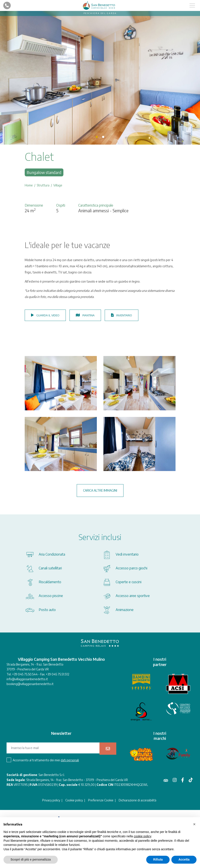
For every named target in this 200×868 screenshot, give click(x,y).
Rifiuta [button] (158, 859)
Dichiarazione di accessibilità (137, 800)
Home (29, 185)
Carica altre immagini (100, 490)
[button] (194, 824)
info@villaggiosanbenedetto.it (27, 679)
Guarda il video (45, 315)
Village (58, 185)
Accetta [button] (184, 859)
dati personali (70, 760)
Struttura (43, 185)
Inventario (122, 315)
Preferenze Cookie (101, 800)
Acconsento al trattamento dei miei (46, 760)
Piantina (85, 315)
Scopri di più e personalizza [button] (31, 859)
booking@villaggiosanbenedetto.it (30, 684)
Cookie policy (74, 800)
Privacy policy (51, 800)
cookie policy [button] (142, 836)
